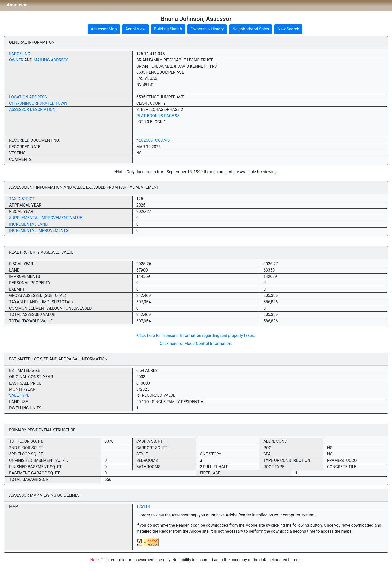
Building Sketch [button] (168, 29)
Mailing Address (51, 60)
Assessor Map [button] (104, 29)
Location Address (28, 97)
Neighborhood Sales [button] (251, 29)
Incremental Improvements (39, 231)
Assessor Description (32, 110)
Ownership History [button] (207, 29)
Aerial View (135, 29)
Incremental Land (28, 224)
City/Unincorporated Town (38, 103)
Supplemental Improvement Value (46, 218)
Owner (16, 60)
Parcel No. (20, 54)
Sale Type (19, 395)
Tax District (22, 199)
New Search (288, 29)
